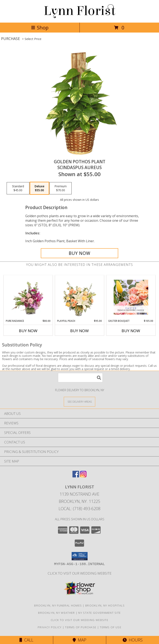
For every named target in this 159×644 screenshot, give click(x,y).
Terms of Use (111, 627)
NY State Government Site (99, 613)
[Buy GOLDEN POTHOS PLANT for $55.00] (79, 253)
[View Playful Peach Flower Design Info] (80, 297)
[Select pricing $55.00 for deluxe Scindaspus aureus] (39, 188)
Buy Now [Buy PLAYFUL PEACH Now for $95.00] (79, 331)
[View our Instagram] (83, 476)
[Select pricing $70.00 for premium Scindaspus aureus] (61, 188)
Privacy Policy (50, 627)
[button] (80, 556)
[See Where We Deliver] (79, 401)
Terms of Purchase (81, 627)
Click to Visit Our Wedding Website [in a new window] (80, 573)
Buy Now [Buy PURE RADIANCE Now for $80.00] (28, 331)
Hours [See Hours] (133, 640)
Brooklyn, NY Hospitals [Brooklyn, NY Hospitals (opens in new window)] (105, 605)
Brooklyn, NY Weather (56, 613)
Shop (40, 27)
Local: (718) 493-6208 (79, 509)
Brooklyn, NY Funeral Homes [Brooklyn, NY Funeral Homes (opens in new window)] (58, 605)
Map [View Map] (79, 640)
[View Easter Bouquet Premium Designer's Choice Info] (131, 297)
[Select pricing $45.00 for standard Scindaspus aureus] (18, 188)
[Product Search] (80, 378)
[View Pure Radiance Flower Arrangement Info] (28, 297)
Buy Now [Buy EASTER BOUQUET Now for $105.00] (131, 331)
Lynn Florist (79, 11)
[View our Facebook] (76, 476)
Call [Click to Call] (26, 640)
